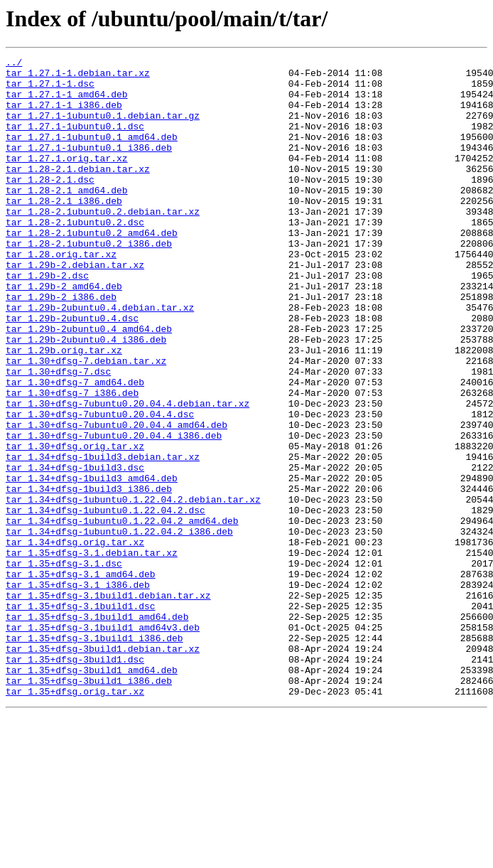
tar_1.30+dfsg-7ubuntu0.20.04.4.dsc (100, 486)
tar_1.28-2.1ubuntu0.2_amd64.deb (92, 269)
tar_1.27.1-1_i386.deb (64, 115)
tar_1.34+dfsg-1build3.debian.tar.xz (103, 537)
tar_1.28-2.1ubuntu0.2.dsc (75, 256)
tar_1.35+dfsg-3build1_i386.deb (89, 806)
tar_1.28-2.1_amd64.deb (67, 218)
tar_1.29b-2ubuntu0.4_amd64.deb (89, 384)
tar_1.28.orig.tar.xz (61, 294)
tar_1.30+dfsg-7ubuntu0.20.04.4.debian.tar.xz (128, 473)
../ (14, 64)
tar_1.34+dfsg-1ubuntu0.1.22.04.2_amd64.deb (122, 614)
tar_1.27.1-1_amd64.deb (67, 102)
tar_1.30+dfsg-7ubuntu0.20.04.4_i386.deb (114, 512)
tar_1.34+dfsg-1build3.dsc (75, 550)
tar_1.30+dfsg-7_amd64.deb (75, 448)
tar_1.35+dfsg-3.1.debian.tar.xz (92, 653)
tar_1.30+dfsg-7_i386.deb (72, 461)
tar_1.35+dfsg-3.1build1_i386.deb (94, 755)
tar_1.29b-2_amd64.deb (64, 333)
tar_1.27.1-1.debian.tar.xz (78, 77)
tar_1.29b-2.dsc (47, 320)
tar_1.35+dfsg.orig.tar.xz (75, 819)
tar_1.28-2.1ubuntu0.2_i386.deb (89, 282)
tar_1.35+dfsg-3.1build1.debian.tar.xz (108, 704)
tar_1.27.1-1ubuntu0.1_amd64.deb (92, 154)
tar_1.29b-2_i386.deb (61, 345)
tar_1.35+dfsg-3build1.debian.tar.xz (103, 768)
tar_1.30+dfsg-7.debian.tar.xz (86, 422)
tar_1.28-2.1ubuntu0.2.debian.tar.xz (103, 243)
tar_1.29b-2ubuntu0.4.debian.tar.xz (100, 358)
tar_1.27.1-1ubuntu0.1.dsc (75, 141)
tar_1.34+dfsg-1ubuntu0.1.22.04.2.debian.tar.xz (133, 589)
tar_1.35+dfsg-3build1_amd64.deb (92, 793)
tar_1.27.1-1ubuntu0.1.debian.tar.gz (103, 128)
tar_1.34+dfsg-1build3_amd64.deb (92, 563)
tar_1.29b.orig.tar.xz (64, 409)
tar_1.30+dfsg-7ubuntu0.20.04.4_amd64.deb (117, 499)
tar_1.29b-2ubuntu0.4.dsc (72, 371)
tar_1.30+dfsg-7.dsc (58, 435)
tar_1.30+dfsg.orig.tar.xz (75, 525)
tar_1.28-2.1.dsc (50, 205)
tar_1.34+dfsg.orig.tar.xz (75, 640)
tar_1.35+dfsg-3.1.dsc (64, 665)
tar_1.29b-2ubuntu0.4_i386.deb (86, 397)
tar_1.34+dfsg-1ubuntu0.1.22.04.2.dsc (105, 601)
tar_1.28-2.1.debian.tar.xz (78, 192)
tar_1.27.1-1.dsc (50, 90)
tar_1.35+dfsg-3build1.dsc (75, 781)
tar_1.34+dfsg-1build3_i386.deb (89, 576)
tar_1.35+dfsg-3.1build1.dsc (81, 717)
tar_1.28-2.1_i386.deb (64, 230)
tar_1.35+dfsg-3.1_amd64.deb (81, 678)
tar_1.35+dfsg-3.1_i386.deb (78, 691)
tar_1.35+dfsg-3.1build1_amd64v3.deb (103, 742)
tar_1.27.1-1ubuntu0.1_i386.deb (89, 166)
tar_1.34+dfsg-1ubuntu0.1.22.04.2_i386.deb (119, 627)
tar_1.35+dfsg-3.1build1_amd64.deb (97, 729)
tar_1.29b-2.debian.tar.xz (75, 307)
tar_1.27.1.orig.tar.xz (67, 179)
